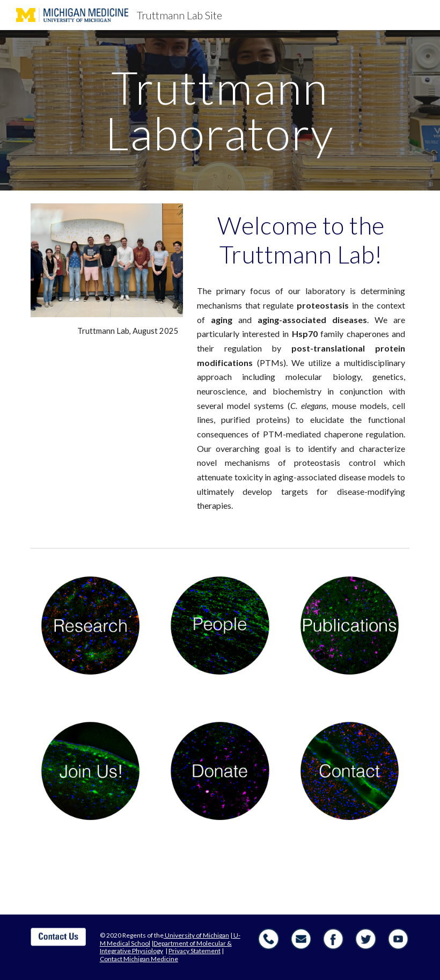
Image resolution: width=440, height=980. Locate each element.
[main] (220, 110)
